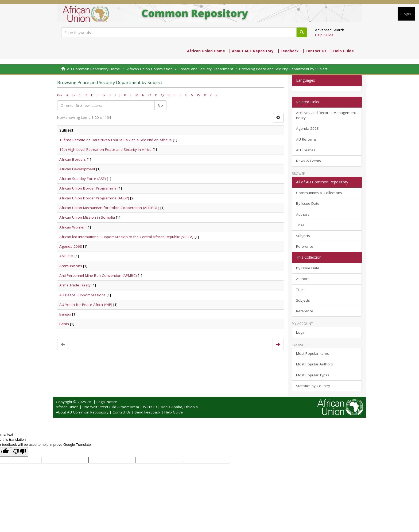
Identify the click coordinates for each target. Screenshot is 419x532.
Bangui (65, 314)
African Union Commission (150, 69)
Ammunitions (71, 266)
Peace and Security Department (206, 69)
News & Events (309, 161)
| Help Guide (342, 51)
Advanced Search (330, 30)
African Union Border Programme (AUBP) (94, 198)
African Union (67, 407)
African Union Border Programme (88, 188)
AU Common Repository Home (94, 69)
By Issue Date (308, 203)
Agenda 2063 (71, 246)
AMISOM (66, 256)
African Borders (73, 159)
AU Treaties (306, 150)
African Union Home (206, 51)
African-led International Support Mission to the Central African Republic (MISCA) (126, 237)
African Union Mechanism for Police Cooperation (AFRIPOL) (109, 208)
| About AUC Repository (251, 51)
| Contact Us (314, 51)
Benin (64, 324)
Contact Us (122, 412)
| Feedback (288, 51)
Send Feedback (148, 412)
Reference (305, 246)
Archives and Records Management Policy (326, 115)
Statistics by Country (313, 386)
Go (160, 105)
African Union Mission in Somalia (87, 217)
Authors (303, 214)
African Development (77, 169)
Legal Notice (107, 402)
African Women (72, 227)
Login (301, 332)
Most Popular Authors (315, 364)
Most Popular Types (313, 375)
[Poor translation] (20, 452)
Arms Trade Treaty (75, 285)
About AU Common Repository (82, 412)
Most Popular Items (313, 353)
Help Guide (324, 35)
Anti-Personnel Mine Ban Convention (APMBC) (98, 275)
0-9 (60, 95)
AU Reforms (306, 139)
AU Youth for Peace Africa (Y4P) (86, 305)
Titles (300, 225)
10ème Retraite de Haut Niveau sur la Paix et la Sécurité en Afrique (116, 140)
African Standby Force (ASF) (83, 179)
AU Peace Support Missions (82, 295)
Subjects (303, 236)
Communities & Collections (319, 193)
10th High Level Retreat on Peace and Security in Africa (105, 149)
